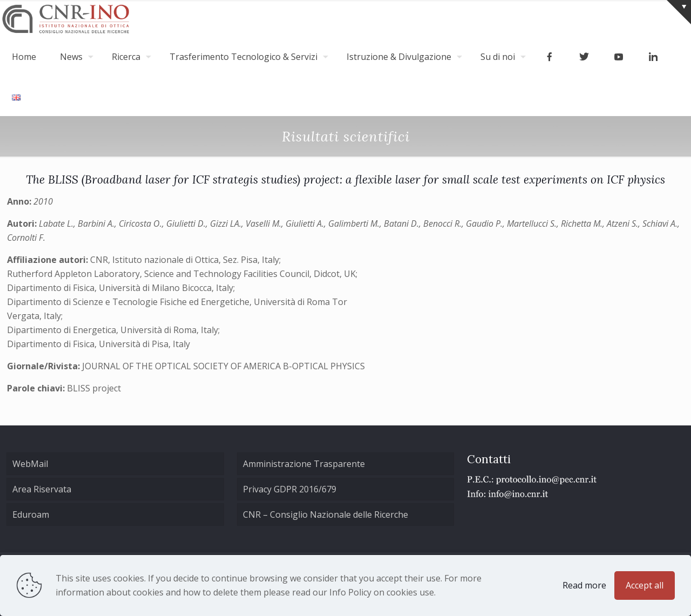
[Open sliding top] (679, 12)
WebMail (30, 464)
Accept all (645, 585)
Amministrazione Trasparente (304, 464)
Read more (584, 585)
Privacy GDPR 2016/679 (290, 489)
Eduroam (31, 515)
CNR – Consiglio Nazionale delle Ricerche (326, 515)
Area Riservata (42, 489)
